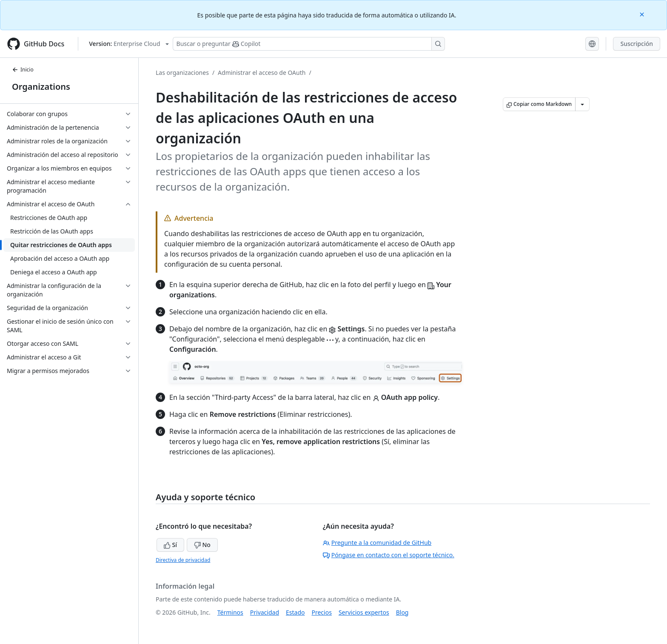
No (202, 545)
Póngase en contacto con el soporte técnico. (389, 555)
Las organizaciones (182, 73)
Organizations (41, 87)
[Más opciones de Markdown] (582, 104)
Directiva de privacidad (183, 560)
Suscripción (637, 44)
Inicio (23, 70)
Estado (295, 612)
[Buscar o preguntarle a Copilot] (309, 44)
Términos (230, 612)
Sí (170, 545)
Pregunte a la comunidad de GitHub (377, 543)
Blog (402, 612)
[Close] (643, 14)
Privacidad (265, 612)
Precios (322, 612)
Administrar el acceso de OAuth (262, 73)
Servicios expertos (364, 612)
